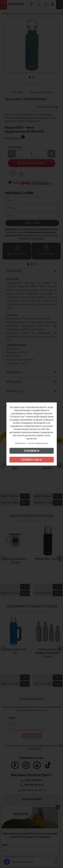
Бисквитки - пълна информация (32, 443)
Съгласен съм (32, 460)
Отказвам (32, 451)
